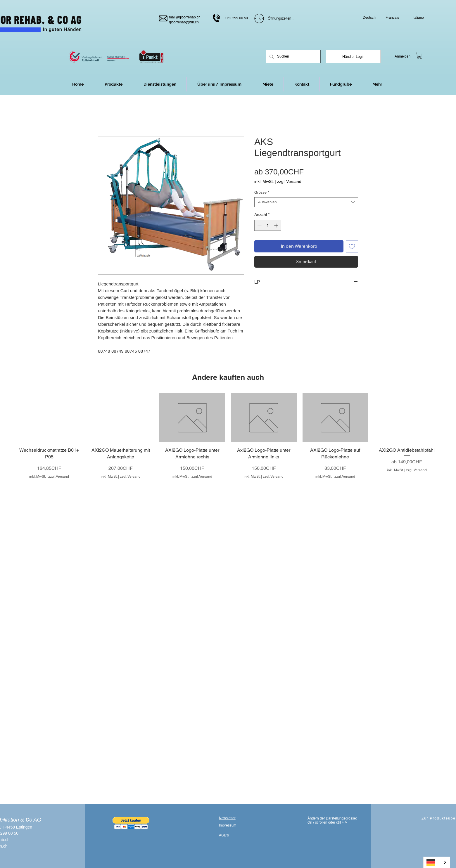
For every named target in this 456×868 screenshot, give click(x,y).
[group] (228, 436)
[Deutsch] (366, 18)
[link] (419, 56)
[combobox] (306, 202)
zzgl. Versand (289, 181)
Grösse (262, 192)
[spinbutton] (268, 225)
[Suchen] (293, 57)
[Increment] (277, 225)
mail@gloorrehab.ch (185, 17)
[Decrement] (259, 225)
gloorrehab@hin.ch (184, 22)
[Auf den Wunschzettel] (352, 246)
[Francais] (390, 18)
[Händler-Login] (353, 57)
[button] (377, 84)
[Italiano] (415, 18)
